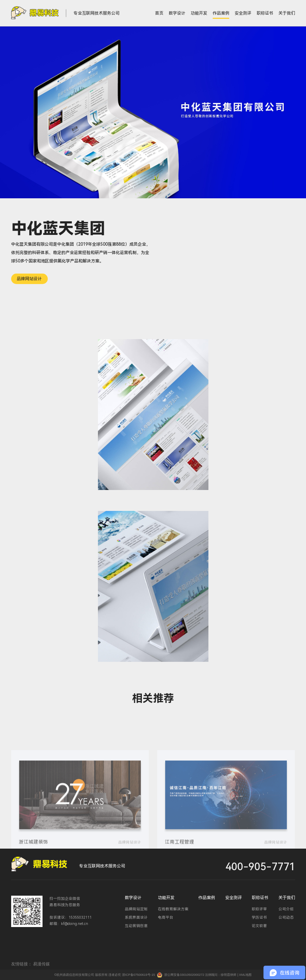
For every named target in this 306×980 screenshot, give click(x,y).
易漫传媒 (41, 964)
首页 (159, 13)
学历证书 (259, 917)
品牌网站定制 (136, 909)
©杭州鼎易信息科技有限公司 (74, 975)
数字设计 (177, 13)
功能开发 (199, 13)
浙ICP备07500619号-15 (139, 975)
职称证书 (265, 13)
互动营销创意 (136, 926)
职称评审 (259, 909)
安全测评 (243, 13)
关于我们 (287, 13)
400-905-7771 (260, 867)
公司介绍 (286, 909)
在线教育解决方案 (173, 909)
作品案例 (221, 13)
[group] (80, 828)
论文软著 (259, 926)
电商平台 (166, 917)
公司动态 (286, 917)
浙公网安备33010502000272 (184, 975)
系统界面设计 (136, 917)
